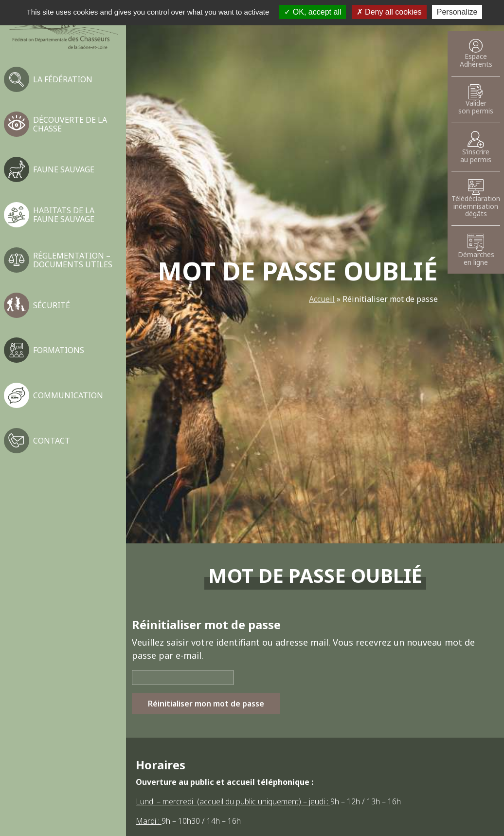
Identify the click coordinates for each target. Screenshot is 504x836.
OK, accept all (313, 12)
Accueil (322, 299)
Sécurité (52, 305)
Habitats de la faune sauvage (64, 215)
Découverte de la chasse (70, 124)
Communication (68, 395)
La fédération (63, 79)
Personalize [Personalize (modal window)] (457, 12)
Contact (52, 441)
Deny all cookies (389, 12)
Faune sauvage (64, 169)
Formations (59, 350)
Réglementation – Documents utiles (73, 260)
